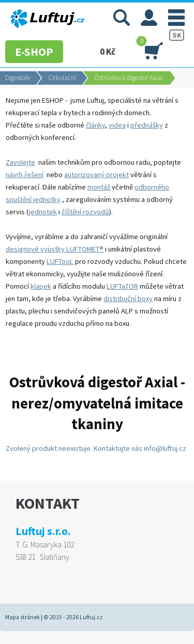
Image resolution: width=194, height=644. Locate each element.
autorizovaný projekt (96, 175)
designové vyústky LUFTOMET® (55, 249)
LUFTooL (60, 261)
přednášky (147, 125)
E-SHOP (34, 52)
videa (117, 125)
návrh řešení (25, 175)
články (95, 125)
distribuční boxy (128, 299)
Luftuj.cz (91, 617)
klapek (41, 286)
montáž (99, 187)
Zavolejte (20, 162)
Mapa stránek (23, 617)
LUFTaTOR (122, 286)
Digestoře (18, 78)
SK (177, 35)
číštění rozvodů (85, 212)
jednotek (43, 212)
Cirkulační (62, 78)
